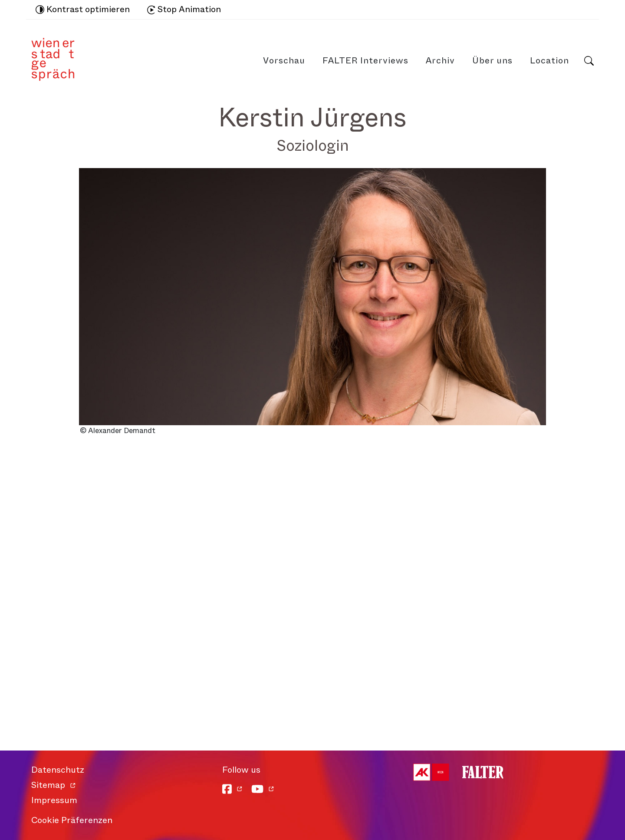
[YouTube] (263, 789)
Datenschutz (58, 770)
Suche (589, 61)
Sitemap (48, 785)
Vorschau (284, 61)
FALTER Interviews (365, 61)
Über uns (492, 61)
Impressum (54, 800)
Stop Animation (184, 9)
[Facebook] (232, 789)
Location (549, 61)
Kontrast (83, 10)
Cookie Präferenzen (72, 820)
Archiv (440, 61)
